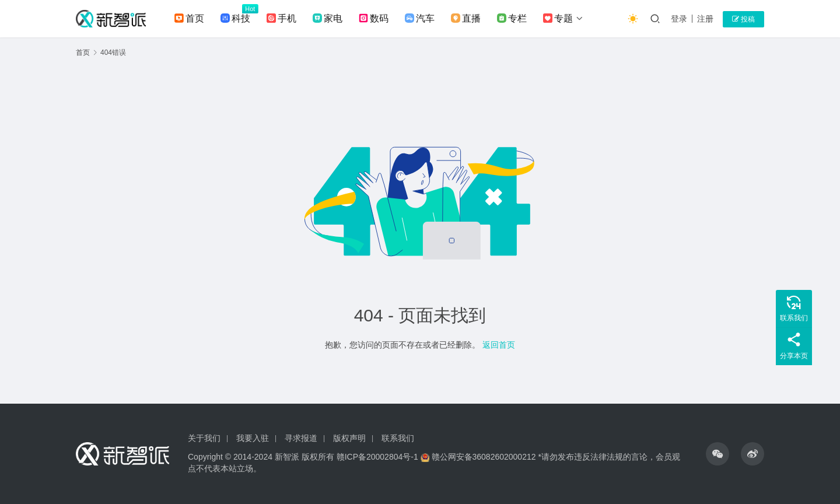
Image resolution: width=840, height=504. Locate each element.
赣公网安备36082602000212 (484, 457)
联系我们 (398, 438)
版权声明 (349, 438)
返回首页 (499, 345)
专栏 (512, 19)
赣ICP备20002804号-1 (377, 457)
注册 (705, 19)
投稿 (743, 19)
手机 (281, 19)
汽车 (420, 19)
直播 (466, 19)
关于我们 (204, 438)
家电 (328, 19)
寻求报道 (301, 438)
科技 (235, 19)
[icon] (717, 454)
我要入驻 (253, 438)
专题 (558, 19)
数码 (374, 19)
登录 (679, 19)
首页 (189, 19)
